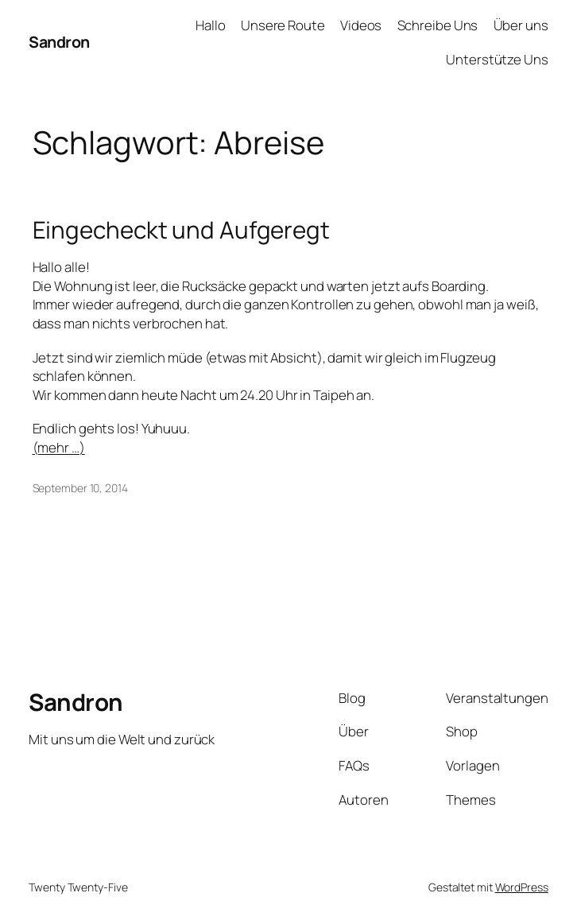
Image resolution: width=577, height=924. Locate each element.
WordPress (522, 887)
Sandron (59, 42)
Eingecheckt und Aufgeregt (182, 229)
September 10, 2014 (80, 488)
